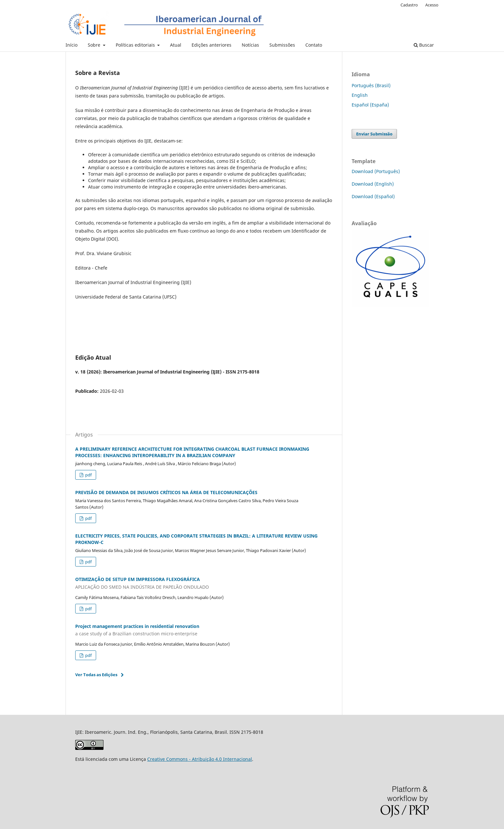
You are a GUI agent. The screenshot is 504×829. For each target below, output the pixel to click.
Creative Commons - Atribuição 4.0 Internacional (200, 759)
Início (72, 45)
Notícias (250, 45)
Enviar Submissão (374, 134)
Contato (314, 45)
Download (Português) (376, 171)
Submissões (282, 45)
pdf (88, 475)
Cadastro (409, 5)
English (360, 95)
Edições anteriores (212, 45)
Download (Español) (373, 196)
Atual (176, 45)
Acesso (432, 5)
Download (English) (373, 184)
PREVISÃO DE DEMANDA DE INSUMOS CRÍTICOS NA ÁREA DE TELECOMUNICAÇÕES (166, 492)
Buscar (424, 45)
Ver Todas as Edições (96, 675)
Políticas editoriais (136, 45)
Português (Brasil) (371, 85)
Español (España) (370, 105)
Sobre (95, 45)
